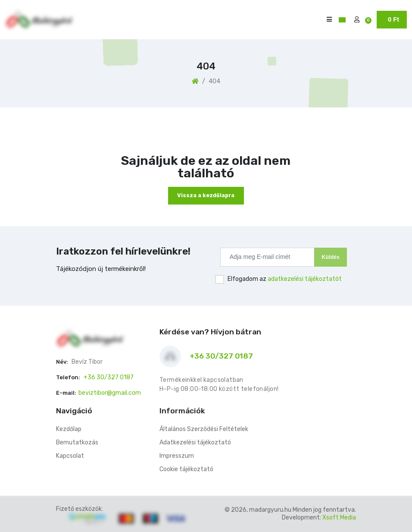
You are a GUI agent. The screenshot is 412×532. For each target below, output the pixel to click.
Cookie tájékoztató (186, 469)
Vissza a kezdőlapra (206, 195)
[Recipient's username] (267, 257)
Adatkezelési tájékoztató (195, 442)
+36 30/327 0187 (109, 377)
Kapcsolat (70, 456)
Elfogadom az (285, 279)
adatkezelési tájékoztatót (305, 279)
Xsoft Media (339, 518)
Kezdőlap (69, 429)
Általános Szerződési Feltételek (204, 429)
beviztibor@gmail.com (110, 393)
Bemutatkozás (77, 442)
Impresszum (177, 456)
